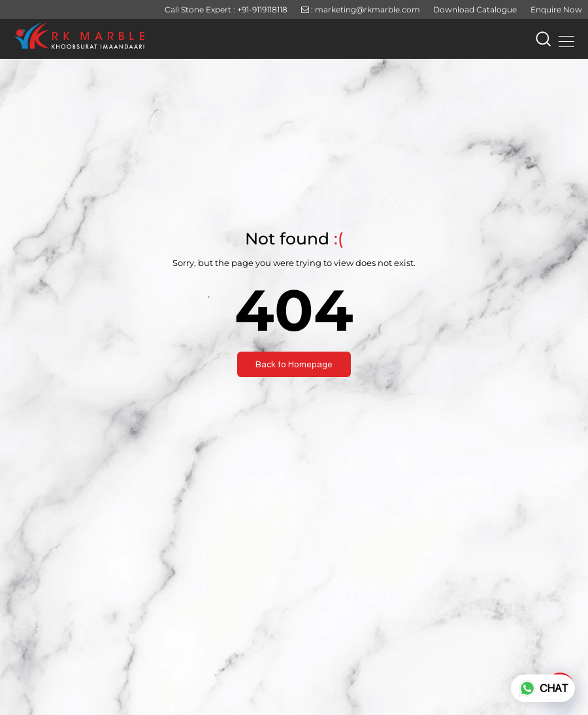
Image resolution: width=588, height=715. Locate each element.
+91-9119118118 (262, 9)
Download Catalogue (475, 9)
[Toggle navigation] (563, 39)
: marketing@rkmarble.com (361, 9)
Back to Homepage (294, 364)
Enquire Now (556, 9)
